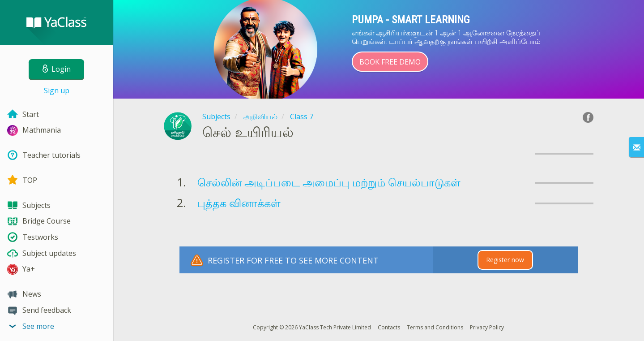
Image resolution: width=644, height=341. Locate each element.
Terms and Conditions (435, 327)
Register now (505, 260)
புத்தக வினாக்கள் (239, 203)
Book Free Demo (390, 62)
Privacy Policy (487, 327)
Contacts (389, 327)
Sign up (57, 91)
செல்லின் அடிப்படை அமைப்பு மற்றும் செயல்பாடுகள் (329, 182)
